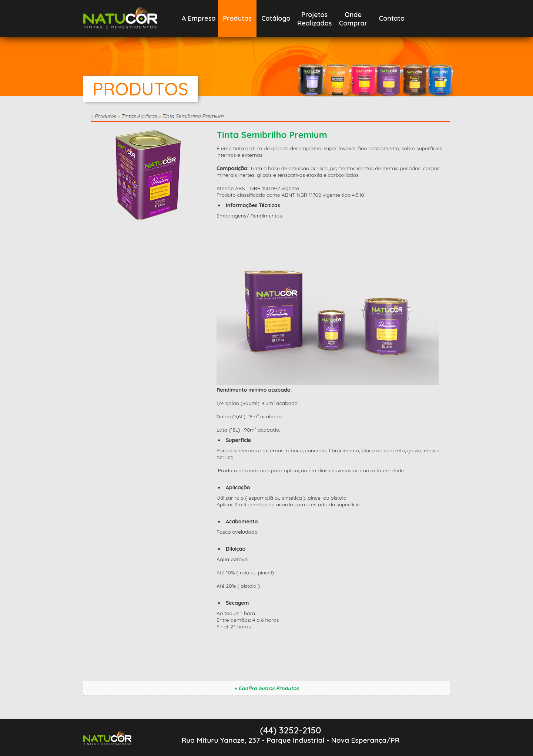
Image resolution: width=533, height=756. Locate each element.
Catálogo (276, 18)
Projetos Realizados (314, 19)
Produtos (237, 18)
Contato (392, 18)
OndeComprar (353, 19)
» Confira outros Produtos (266, 688)
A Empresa (199, 18)
